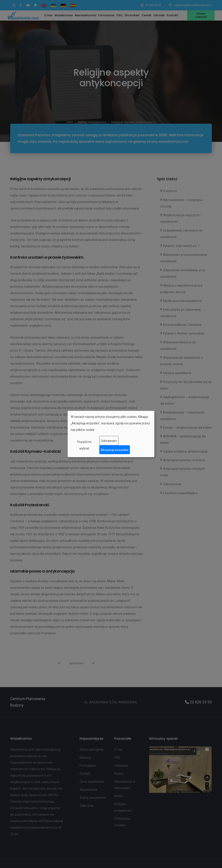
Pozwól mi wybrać (84, 445)
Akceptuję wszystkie (115, 450)
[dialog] (111, 434)
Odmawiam (109, 441)
